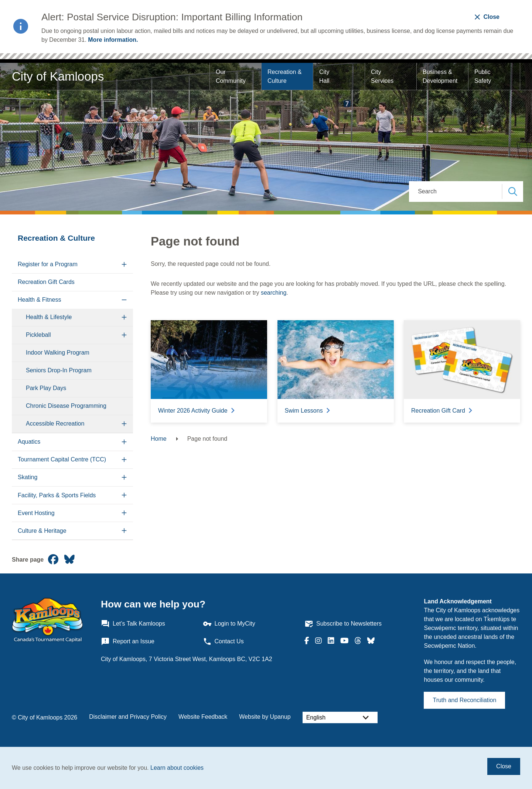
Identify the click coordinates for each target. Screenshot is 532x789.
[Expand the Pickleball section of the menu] (124, 335)
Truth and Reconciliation (464, 700)
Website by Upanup (265, 717)
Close (504, 766)
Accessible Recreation (55, 424)
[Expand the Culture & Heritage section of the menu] (124, 531)
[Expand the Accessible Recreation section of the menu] (124, 424)
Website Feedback (203, 717)
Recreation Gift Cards (46, 282)
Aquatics (29, 442)
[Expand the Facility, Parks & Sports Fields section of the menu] (124, 495)
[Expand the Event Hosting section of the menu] (124, 513)
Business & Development (440, 76)
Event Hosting (36, 513)
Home (159, 439)
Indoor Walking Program (58, 353)
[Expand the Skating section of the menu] (124, 478)
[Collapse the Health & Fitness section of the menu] (124, 300)
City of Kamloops (58, 76)
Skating (28, 477)
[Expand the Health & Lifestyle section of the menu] (124, 317)
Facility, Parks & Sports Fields (57, 495)
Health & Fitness (39, 300)
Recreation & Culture (285, 76)
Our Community (231, 76)
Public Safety (483, 76)
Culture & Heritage (42, 531)
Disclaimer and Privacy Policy (128, 717)
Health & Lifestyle (49, 317)
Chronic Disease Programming (66, 406)
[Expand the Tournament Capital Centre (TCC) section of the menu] (124, 460)
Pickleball (38, 335)
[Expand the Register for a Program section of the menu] (124, 265)
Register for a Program (48, 264)
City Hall (325, 76)
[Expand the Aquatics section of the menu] (124, 442)
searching (274, 293)
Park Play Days (46, 388)
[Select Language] (340, 717)
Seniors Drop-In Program (59, 370)
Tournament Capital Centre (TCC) (62, 459)
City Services (382, 76)
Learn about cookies (177, 768)
